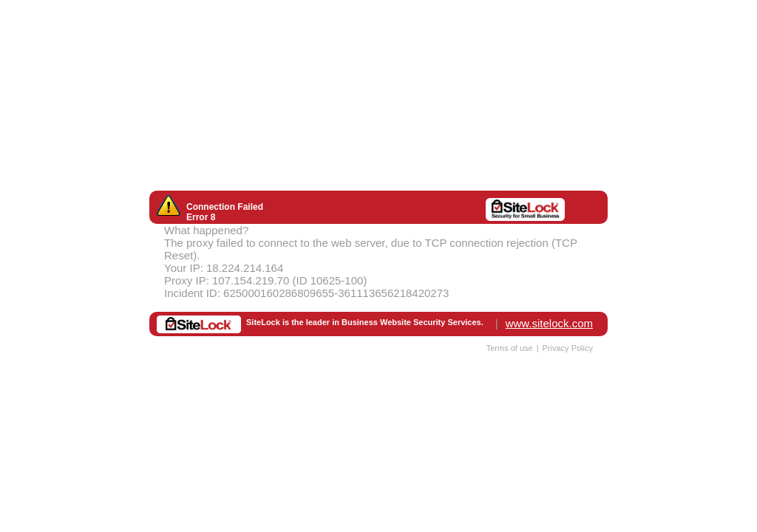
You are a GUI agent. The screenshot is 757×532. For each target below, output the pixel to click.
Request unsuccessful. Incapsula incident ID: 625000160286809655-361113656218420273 (378, 266)
